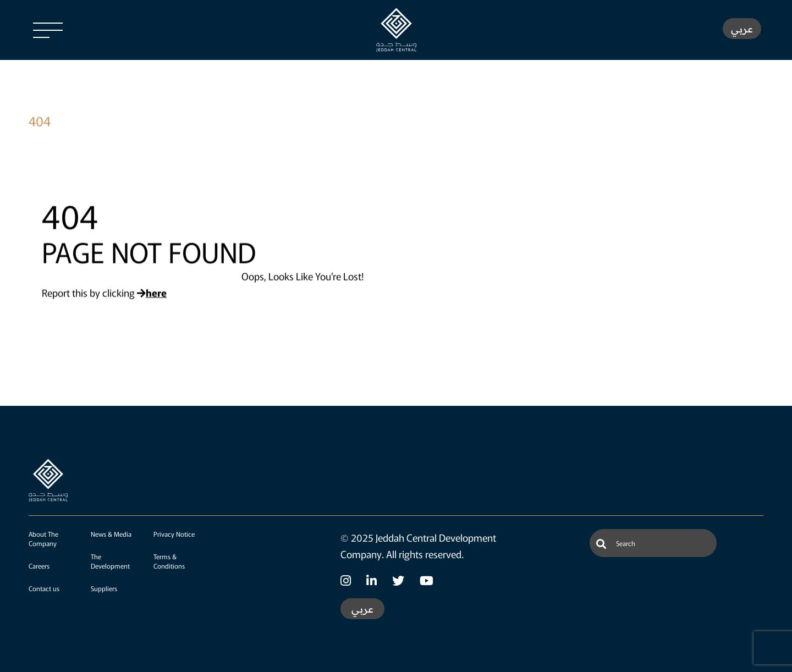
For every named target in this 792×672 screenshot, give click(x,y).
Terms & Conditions (169, 561)
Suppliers (104, 588)
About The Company (43, 538)
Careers (39, 566)
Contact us (44, 588)
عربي (742, 29)
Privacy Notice (174, 534)
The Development (110, 561)
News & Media (111, 534)
